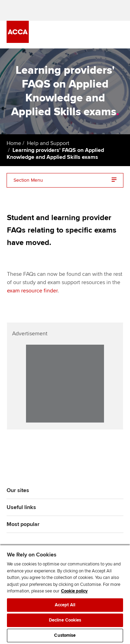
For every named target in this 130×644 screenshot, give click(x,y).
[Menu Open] (119, 35)
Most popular (23, 524)
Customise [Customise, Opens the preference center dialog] (65, 635)
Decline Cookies (65, 620)
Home (14, 143)
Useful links (21, 507)
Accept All (65, 605)
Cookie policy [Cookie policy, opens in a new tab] (74, 591)
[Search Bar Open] (100, 35)
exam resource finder (32, 291)
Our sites (18, 490)
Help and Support (48, 143)
